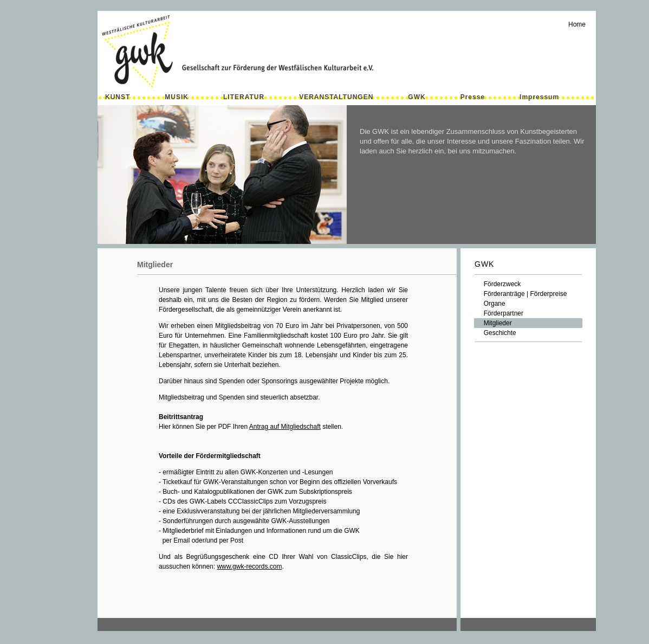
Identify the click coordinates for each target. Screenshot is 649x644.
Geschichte (495, 333)
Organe (490, 304)
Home (577, 24)
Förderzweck (498, 284)
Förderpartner (499, 313)
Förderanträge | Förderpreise (521, 294)
